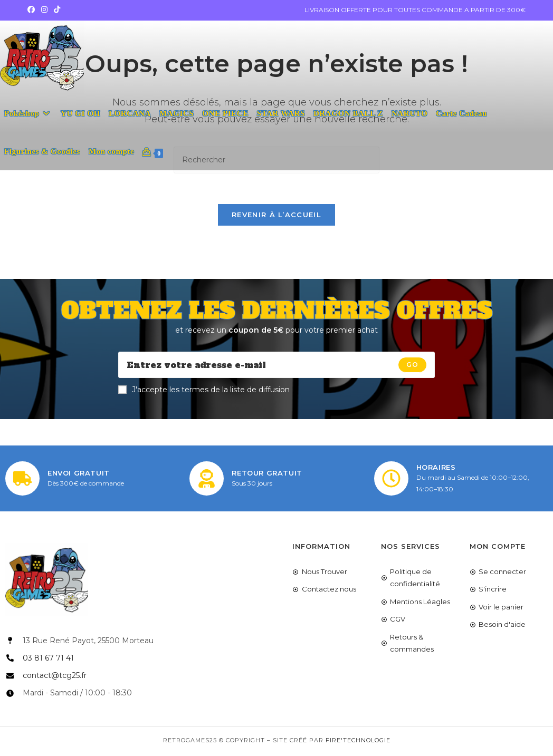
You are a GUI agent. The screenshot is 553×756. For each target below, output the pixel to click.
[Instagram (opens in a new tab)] (44, 10)
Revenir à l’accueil (276, 216)
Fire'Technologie (358, 742)
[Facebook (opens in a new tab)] (33, 10)
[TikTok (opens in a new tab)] (57, 10)
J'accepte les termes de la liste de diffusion (204, 391)
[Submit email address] (412, 366)
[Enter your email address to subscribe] (276, 366)
